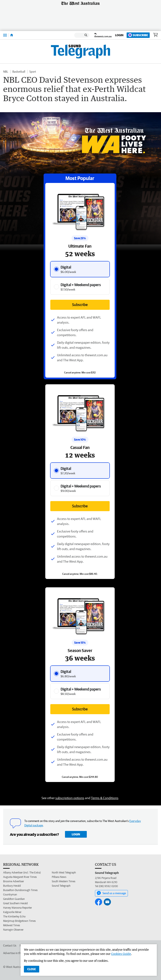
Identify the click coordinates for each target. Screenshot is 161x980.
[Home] (12, 35)
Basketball (19, 72)
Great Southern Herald (15, 903)
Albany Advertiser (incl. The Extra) (22, 873)
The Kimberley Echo (14, 916)
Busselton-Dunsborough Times (20, 890)
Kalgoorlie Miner (12, 912)
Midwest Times (12, 925)
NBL (6, 72)
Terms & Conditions (105, 798)
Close (32, 969)
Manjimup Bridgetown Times (19, 921)
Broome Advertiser (14, 881)
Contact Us (10, 945)
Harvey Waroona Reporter (18, 908)
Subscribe (138, 35)
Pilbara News (59, 877)
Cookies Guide (121, 954)
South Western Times (64, 881)
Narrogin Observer (13, 930)
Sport (33, 72)
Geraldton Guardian (14, 899)
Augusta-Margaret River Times (20, 877)
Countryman (10, 894)
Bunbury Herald (12, 886)
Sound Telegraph (61, 886)
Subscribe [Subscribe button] (80, 506)
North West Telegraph (64, 873)
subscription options (70, 798)
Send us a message (111, 893)
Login (119, 35)
